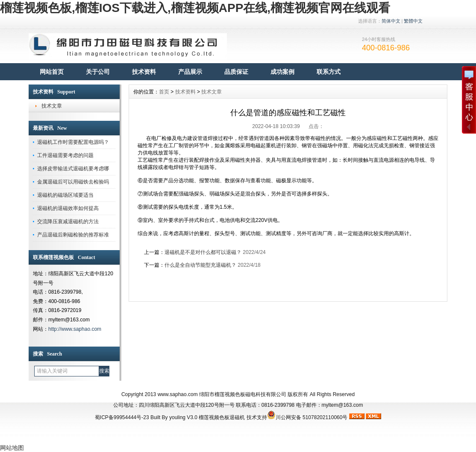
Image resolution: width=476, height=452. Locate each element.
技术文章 (52, 106)
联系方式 (329, 72)
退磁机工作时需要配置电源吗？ (73, 142)
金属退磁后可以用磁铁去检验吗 (73, 182)
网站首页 (52, 72)
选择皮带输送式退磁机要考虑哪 (73, 169)
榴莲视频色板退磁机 (222, 417)
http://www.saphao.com (75, 329)
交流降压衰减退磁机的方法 (68, 222)
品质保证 (236, 72)
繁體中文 (413, 21)
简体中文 (391, 21)
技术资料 (144, 72)
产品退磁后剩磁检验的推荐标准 (73, 235)
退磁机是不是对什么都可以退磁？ (203, 252)
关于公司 (98, 72)
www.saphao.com (178, 394)
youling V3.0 (183, 417)
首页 (164, 92)
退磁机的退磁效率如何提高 (68, 208)
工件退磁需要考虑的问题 (65, 155)
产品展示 (190, 72)
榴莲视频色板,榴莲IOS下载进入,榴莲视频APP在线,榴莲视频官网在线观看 (195, 8)
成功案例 (282, 72)
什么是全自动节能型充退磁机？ (200, 265)
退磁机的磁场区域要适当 (65, 195)
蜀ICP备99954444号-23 (122, 417)
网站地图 (12, 448)
